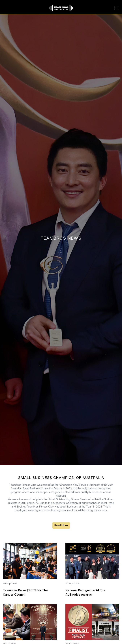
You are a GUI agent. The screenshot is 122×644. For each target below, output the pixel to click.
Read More (61, 525)
